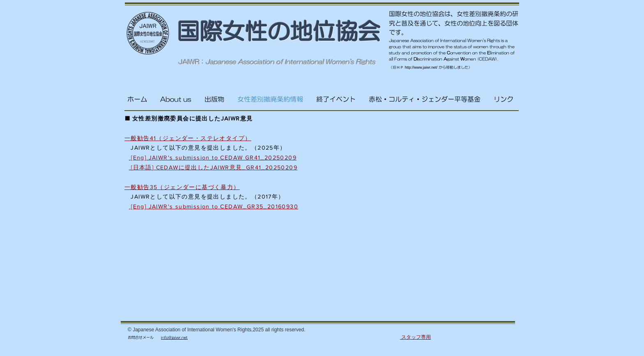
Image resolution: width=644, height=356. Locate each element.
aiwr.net (180, 337)
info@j (167, 337)
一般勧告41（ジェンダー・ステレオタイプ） (188, 138)
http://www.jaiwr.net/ (422, 67)
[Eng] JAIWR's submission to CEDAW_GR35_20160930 (214, 206)
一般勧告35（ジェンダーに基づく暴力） (182, 187)
